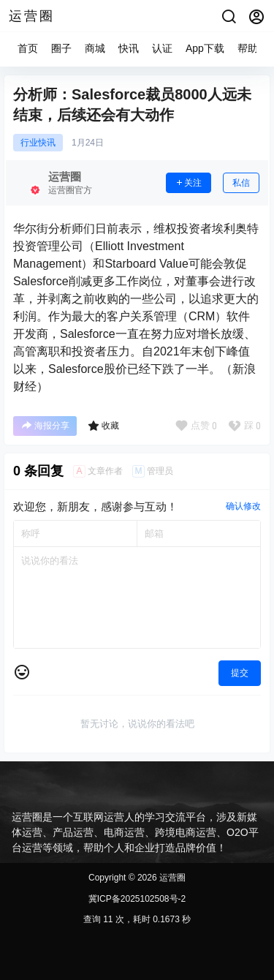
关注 (189, 183)
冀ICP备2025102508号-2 (137, 899)
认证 (162, 48)
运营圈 (171, 878)
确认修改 (243, 506)
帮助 (248, 48)
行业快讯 (38, 143)
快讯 (129, 48)
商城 (95, 48)
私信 (241, 183)
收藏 (103, 426)
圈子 (61, 48)
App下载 (205, 48)
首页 (28, 48)
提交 (240, 673)
